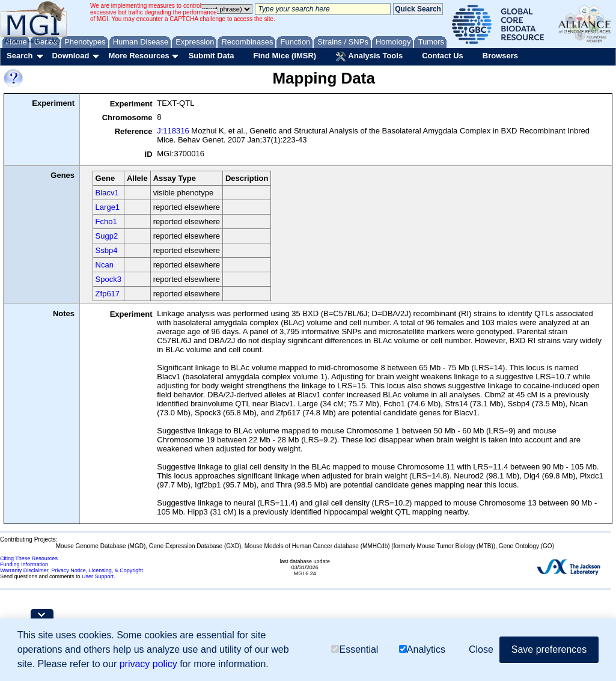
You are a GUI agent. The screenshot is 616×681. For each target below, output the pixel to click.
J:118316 (173, 131)
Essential (355, 649)
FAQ (53, 41)
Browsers (500, 56)
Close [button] (481, 649)
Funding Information (24, 564)
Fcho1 (106, 221)
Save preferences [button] (549, 649)
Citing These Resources (29, 558)
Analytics (422, 649)
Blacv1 (107, 193)
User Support (98, 576)
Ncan (105, 265)
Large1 (108, 207)
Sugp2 (107, 236)
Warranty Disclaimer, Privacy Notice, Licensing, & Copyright (72, 570)
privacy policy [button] (148, 664)
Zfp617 (108, 294)
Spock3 (108, 279)
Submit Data (212, 56)
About (13, 41)
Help (34, 41)
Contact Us (443, 56)
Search (20, 56)
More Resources (139, 56)
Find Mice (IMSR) (285, 56)
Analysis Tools (369, 56)
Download (70, 56)
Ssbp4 (107, 250)
